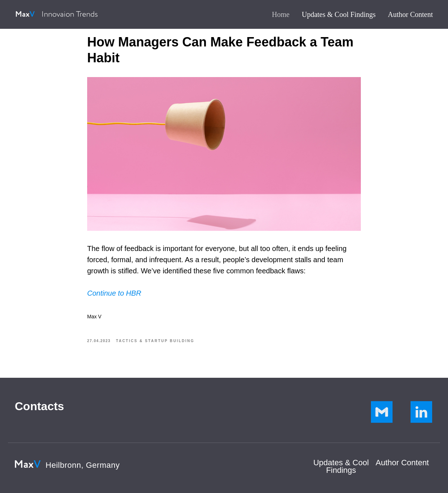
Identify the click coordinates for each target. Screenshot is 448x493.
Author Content (410, 14)
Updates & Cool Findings (339, 14)
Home (281, 14)
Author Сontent (402, 463)
